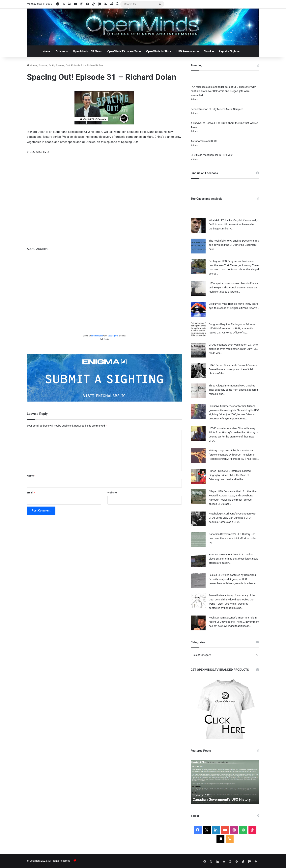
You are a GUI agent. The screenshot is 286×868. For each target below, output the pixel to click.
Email (31, 493)
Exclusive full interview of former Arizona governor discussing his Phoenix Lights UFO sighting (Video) (234, 410)
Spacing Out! (46, 65)
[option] (225, 782)
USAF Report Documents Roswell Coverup (233, 365)
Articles (60, 51)
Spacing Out (113, 336)
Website (112, 493)
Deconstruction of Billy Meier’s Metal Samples (217, 109)
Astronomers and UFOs (204, 141)
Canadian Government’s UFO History (229, 534)
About (207, 51)
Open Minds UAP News (87, 51)
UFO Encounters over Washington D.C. (231, 345)
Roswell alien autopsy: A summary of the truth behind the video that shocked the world (232, 600)
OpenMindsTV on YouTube (124, 51)
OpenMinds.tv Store (159, 51)
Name (31, 476)
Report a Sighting (229, 51)
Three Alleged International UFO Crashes (232, 386)
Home (46, 51)
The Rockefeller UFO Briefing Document (231, 241)
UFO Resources (186, 51)
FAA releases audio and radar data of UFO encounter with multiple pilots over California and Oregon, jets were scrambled (223, 91)
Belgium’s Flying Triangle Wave (226, 304)
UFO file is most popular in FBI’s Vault (212, 155)
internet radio (97, 336)
